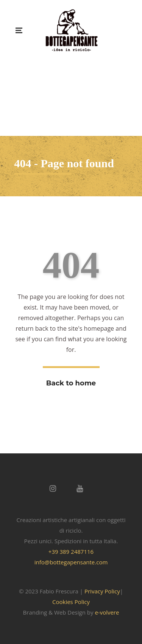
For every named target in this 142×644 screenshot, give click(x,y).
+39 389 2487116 (71, 552)
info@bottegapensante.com (71, 562)
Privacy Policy (102, 591)
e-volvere (107, 612)
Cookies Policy (71, 602)
